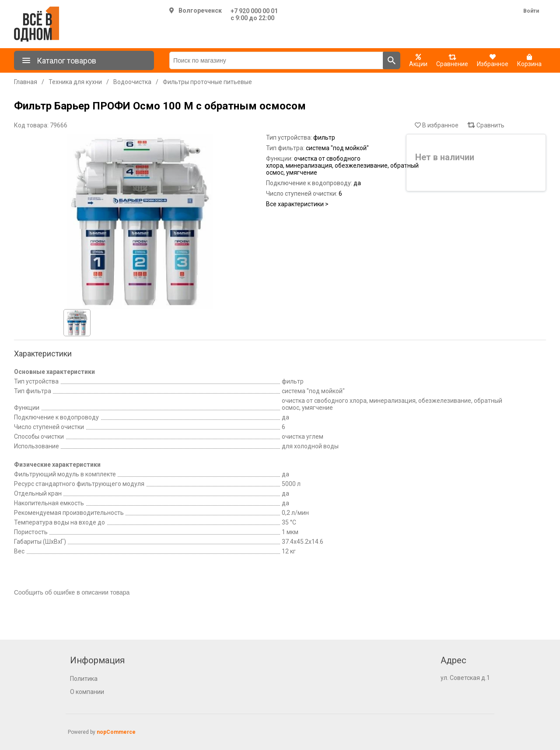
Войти (531, 11)
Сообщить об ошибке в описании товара (72, 592)
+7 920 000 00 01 (254, 11)
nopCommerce (116, 732)
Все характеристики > (297, 204)
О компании (87, 692)
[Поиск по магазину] (276, 60)
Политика (84, 679)
